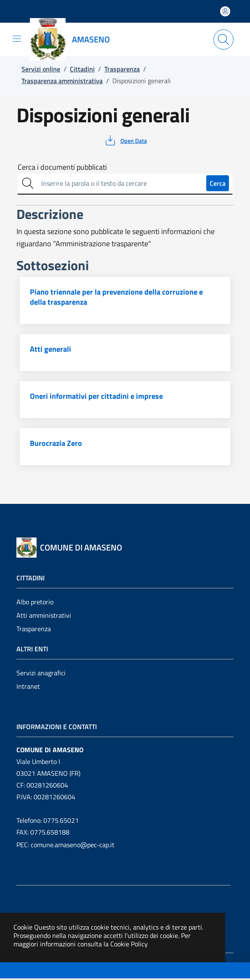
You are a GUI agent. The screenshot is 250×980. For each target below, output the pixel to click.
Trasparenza (34, 629)
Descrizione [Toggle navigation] (23, 971)
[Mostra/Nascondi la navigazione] (17, 39)
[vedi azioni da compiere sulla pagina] (125, 140)
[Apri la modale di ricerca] (223, 40)
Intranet (28, 686)
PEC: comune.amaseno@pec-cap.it (65, 845)
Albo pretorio (35, 602)
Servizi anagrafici (41, 673)
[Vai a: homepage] (75, 40)
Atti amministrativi (44, 615)
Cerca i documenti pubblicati (62, 167)
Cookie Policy (129, 944)
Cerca (218, 183)
